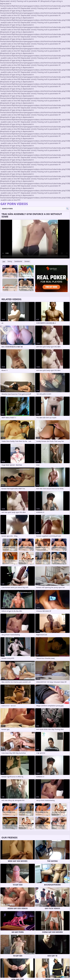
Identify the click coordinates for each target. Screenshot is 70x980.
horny (10, 261)
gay (4, 261)
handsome (18, 261)
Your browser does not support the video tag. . (35, 239)
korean (27, 261)
